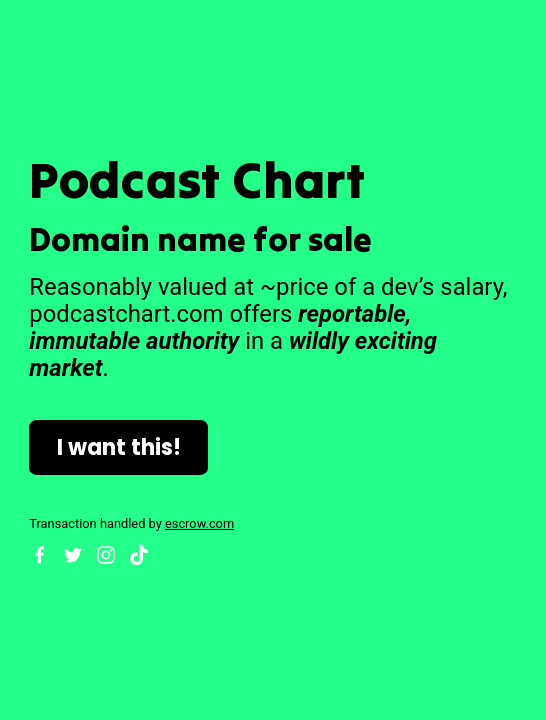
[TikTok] (139, 555)
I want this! (119, 447)
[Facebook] (40, 555)
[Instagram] (106, 555)
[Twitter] (73, 555)
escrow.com (199, 523)
